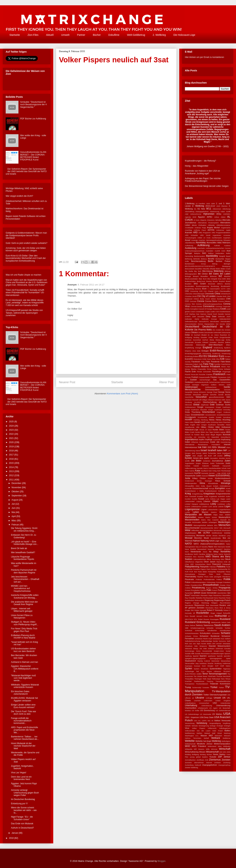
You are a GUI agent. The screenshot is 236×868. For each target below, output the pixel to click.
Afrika (219, 214)
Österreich (217, 564)
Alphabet (218, 220)
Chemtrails (209, 294)
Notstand (188, 557)
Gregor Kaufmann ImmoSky (219, 410)
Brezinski (212, 284)
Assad (188, 240)
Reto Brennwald (212, 605)
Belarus (204, 259)
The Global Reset (200, 676)
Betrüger (227, 264)
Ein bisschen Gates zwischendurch (20, 693)
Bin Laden (225, 274)
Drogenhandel (225, 337)
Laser (228, 499)
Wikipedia (189, 749)
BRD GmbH (200, 284)
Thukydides (189, 679)
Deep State (211, 316)
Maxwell (223, 520)
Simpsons (203, 646)
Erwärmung (226, 354)
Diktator (188, 332)
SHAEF (219, 644)
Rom (187, 616)
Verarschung (190, 723)
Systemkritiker (216, 669)
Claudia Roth (221, 296)
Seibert (228, 639)
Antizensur (220, 230)
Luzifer (187, 512)
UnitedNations (190, 703)
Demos (201, 324)
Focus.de (194, 374)
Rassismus (217, 595)
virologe (213, 726)
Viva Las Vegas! (19, 773)
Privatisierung (198, 588)
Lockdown (221, 504)
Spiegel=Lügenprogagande (195, 658)
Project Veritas (212, 588)
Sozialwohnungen (217, 653)
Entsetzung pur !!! (19, 804)
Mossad (189, 538)
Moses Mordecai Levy (221, 536)
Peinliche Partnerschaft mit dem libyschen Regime (24, 571)
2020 (12, 442)
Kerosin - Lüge (215, 473)
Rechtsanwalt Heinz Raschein (214, 598)
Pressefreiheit (211, 585)
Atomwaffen (212, 243)
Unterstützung (207, 706)
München (198, 538)
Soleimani (219, 649)
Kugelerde (213, 496)
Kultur (228, 496)
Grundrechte (202, 417)
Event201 (189, 359)
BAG (204, 253)
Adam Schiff (226, 212)
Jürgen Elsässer (202, 463)
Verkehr (188, 726)
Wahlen (199, 733)
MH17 (216, 528)
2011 (12, 480)
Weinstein (218, 736)
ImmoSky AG (191, 437)
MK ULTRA (204, 533)
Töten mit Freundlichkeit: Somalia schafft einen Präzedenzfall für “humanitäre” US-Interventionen (25, 293)
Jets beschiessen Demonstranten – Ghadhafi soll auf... (25, 579)
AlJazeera (211, 220)
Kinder (210, 478)
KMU (198, 486)
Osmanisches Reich (203, 564)
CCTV (223, 289)
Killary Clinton (199, 478)
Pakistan (213, 567)
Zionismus (215, 760)
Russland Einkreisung (197, 622)
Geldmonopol (191, 387)
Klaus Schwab (223, 481)
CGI (205, 291)
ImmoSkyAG (226, 437)
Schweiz (226, 633)
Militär (188, 530)
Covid (223, 309)
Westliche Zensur (205, 744)
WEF (211, 736)
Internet (227, 444)
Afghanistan (209, 214)
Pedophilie (221, 572)
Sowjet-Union (219, 651)
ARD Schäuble (191, 235)
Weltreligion (226, 741)
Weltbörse (227, 738)
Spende (220, 656)
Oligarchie (199, 562)
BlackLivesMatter (191, 279)
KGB (229, 473)
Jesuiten (222, 458)
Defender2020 (225, 319)
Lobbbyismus (204, 504)
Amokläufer (189, 228)
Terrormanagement (218, 674)
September (17, 496)
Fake (203, 362)
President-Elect (196, 585)
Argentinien (217, 235)
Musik (206, 538)
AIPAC (210, 217)
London (205, 507)
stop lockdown (201, 663)
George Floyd (212, 392)
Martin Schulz (211, 517)
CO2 (187, 301)
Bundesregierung (203, 286)
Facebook (196, 362)
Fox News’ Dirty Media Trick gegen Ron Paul (24, 630)
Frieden (214, 377)
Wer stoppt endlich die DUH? (19, 196)
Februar (16, 525)
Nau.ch (198, 547)
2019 (12, 447)
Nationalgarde (225, 541)
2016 (12, 459)
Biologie (188, 276)
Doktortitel (217, 332)
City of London (209, 296)
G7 (186, 380)
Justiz (228, 463)
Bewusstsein (190, 269)
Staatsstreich (190, 661)
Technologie (189, 671)
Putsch (215, 590)
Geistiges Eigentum (200, 385)
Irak (200, 447)
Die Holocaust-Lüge (184, 35)
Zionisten (226, 760)
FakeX (196, 364)
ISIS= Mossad (219, 447)
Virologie (220, 726)
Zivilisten (217, 763)
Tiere (223, 679)
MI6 (221, 528)
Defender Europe (209, 319)
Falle (201, 364)
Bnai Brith (222, 279)
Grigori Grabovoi (223, 412)
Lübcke (221, 507)
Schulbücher (212, 630)
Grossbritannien (198, 415)
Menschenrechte (207, 528)
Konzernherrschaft (200, 488)
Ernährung (216, 354)
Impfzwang (226, 439)
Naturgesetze (190, 547)
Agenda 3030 (191, 217)
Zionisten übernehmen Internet (198, 763)
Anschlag (188, 230)
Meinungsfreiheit (200, 525)
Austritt (217, 251)
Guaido (211, 417)
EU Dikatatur (211, 356)
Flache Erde (190, 371)
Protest (188, 590)
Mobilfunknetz (217, 533)
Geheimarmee (214, 382)
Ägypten (202, 217)
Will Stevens (199, 749)
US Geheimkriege (192, 714)
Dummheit (197, 340)
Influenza (195, 442)
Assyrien (202, 240)
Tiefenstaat (216, 679)
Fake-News (225, 362)
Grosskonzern (211, 415)
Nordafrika (225, 552)
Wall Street (217, 733)
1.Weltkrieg (190, 203)
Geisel (187, 385)
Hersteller (221, 425)
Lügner (204, 509)
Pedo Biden (202, 572)
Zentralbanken (190, 760)
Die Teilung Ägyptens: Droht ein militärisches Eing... (24, 529)
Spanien (203, 656)
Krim (187, 496)
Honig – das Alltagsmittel (197, 166)
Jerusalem (214, 458)
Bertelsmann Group (195, 264)
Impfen (202, 439)
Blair (200, 279)
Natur (228, 544)
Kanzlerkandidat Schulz (218, 468)
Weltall (206, 738)
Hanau (212, 420)
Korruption (220, 488)
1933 (208, 204)
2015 (12, 463)
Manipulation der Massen (198, 515)
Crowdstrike (200, 312)
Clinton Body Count (202, 299)
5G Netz (201, 209)
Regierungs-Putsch (222, 600)
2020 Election (222, 206)
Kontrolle (188, 488)
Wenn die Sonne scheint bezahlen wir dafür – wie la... (24, 810)
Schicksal (189, 630)
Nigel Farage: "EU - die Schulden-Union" (22, 818)
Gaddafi (193, 380)
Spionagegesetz (216, 658)
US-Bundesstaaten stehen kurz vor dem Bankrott (23, 650)
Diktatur (195, 332)
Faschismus (226, 364)
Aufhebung (189, 246)
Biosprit (196, 276)
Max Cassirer (213, 520)
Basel (228, 256)
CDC (228, 289)
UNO (215, 703)
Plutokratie (189, 579)
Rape (211, 595)
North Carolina (199, 554)
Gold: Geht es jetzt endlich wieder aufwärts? (27, 243)
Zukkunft (198, 765)
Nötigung (209, 554)
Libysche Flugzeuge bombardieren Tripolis (23, 558)
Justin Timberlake (217, 463)
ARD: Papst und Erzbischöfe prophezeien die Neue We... (24, 730)
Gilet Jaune (226, 400)
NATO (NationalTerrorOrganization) (209, 544)
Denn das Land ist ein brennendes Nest (21, 778)
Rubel (200, 619)
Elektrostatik (201, 345)
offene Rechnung (213, 559)
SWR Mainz (225, 666)
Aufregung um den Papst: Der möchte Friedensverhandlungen (203, 180)
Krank (228, 488)
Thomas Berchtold (223, 676)
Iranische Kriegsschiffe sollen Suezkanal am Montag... (25, 596)
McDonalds (196, 522)
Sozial (228, 651)
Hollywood (226, 427)
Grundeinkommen (224, 415)
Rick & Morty (225, 608)
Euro (221, 356)
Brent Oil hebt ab (19, 548)
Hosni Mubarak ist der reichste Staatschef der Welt (23, 746)
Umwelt (65, 35)
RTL (196, 619)
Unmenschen (204, 703)
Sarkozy (199, 625)
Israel (204, 450)
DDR (194, 317)
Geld (229, 385)
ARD (195, 232)
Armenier (227, 235)
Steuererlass (226, 661)
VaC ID (210, 721)
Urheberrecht (203, 708)
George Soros (224, 392)
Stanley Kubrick (204, 661)
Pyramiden (189, 593)
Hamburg (204, 420)
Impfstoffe (217, 440)
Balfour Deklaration (216, 253)
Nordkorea (189, 554)
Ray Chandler (190, 598)
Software (211, 649)
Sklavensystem (224, 646)
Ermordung (207, 354)
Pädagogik (226, 564)
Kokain (216, 486)
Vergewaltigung (215, 723)
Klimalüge (226, 483)
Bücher (97, 35)
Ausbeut (227, 246)
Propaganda (225, 588)
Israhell (212, 450)
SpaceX (227, 653)
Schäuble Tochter (223, 628)
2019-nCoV (210, 206)
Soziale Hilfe (190, 653)
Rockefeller (203, 613)
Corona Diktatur (224, 301)
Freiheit (195, 377)
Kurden (195, 499)
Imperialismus (191, 439)
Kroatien (200, 496)
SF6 (214, 644)
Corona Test (190, 304)
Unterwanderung (223, 705)
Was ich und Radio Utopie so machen (23, 275)
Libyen (215, 501)
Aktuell (50, 35)
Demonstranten (191, 324)
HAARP (189, 420)
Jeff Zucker (218, 456)
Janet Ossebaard (224, 453)
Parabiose (189, 569)
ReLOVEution (225, 603)
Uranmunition (191, 708)
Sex (191, 644)
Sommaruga (190, 651)
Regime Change (192, 603)
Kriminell (193, 496)
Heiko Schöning (212, 422)
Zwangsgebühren (210, 765)
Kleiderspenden (191, 483)
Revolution (209, 608)
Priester (223, 585)
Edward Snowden (210, 342)
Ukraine (200, 698)
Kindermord (189, 481)
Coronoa (219, 306)
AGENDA (227, 214)
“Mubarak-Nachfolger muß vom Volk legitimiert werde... (23, 678)
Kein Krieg (213, 471)
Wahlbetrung (190, 733)
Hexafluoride (190, 427)
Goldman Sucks (223, 405)
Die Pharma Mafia (203, 330)
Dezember (17, 483)
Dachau (192, 314)
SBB (187, 628)
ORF (192, 564)
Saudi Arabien (222, 625)
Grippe (187, 415)
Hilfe (198, 427)
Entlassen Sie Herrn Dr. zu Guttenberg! (24, 536)
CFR (201, 291)
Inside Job (215, 442)
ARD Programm (205, 233)
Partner (81, 35)
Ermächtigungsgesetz (193, 354)
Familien (217, 364)
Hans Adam (189, 422)
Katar (198, 471)
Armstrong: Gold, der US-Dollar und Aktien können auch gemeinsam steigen (26, 249)
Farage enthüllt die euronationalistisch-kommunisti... (21, 721)
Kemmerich (189, 473)
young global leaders (199, 757)
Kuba (206, 496)
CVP (187, 314)
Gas (215, 380)
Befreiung (189, 259)
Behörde (197, 259)
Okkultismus (190, 562)
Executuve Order (200, 359)
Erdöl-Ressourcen (220, 351)
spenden (227, 656)
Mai (14, 512)
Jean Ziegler (197, 456)
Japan (188, 456)
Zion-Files (33, 35)
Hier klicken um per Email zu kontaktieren (205, 57)
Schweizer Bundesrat (209, 636)
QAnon (197, 593)
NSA (195, 557)
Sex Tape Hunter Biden (202, 644)
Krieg (188, 493)
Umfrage (209, 698)
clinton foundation (218, 299)
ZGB (207, 760)
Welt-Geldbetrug (136, 35)
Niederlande (196, 552)
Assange (194, 240)
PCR (187, 572)
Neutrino (227, 549)
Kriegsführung (197, 494)
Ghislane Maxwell (192, 400)
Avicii (223, 251)
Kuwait (201, 499)
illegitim (219, 435)
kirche (199, 481)
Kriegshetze (209, 494)
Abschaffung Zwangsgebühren (197, 212)
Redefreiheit (190, 600)
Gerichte (213, 395)
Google (200, 407)
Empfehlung (189, 348)
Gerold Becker (224, 395)
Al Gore (197, 220)
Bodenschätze (190, 281)
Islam (228, 447)
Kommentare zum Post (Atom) (123, 394)
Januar (15, 833)
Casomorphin (215, 289)
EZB (222, 359)
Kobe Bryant (206, 486)
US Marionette (205, 714)
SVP (217, 666)
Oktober (16, 492)
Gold (212, 405)
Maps (215, 515)
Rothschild (221, 616)
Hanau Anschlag (223, 420)
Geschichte (189, 397)
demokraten (215, 321)
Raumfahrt (226, 595)
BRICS (220, 284)
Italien (220, 450)
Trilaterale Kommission (220, 684)
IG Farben (196, 435)
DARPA (188, 317)
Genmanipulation (212, 390)
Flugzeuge (226, 372)
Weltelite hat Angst (203, 741)
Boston (215, 281)
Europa (228, 356)
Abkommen (217, 209)
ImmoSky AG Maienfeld (208, 437)
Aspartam (227, 238)
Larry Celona (210, 499)
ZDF (220, 757)
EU (201, 356)
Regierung (209, 600)
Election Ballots (224, 342)
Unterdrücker (225, 703)
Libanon (207, 501)
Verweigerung (204, 726)
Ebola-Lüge (220, 340)
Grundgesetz (190, 417)
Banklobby (212, 256)
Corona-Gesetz (196, 306)
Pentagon (202, 574)
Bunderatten (190, 286)
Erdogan (205, 351)
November (17, 487)
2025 (12, 422)
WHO (187, 746)
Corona (201, 301)
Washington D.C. (192, 736)
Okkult (228, 559)
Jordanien (207, 461)
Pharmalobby (191, 577)
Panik (228, 567)
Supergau (189, 666)
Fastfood (188, 367)
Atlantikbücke (190, 243)
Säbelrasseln (216, 622)
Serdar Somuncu (219, 641)
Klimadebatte (213, 483)
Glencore (188, 405)
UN (224, 698)
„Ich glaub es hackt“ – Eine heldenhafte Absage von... (25, 543)
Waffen (227, 731)
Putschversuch (224, 590)
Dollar (187, 335)
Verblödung (202, 723)
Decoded (201, 317)
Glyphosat (205, 405)
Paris (208, 569)
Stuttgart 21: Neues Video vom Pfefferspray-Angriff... (25, 623)
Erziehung (189, 356)
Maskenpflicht (224, 517)
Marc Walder (225, 515)
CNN (228, 299)
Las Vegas (221, 499)
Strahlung (218, 663)
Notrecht (227, 554)
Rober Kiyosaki (200, 610)
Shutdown (189, 646)
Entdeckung (218, 348)
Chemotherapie (199, 294)
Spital (228, 658)
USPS (204, 721)
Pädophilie (204, 567)
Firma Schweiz (224, 369)
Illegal (213, 435)
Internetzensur (191, 447)
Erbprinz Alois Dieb (193, 351)
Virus (187, 728)
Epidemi (227, 348)
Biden (218, 269)
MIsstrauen (226, 530)
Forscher (202, 374)
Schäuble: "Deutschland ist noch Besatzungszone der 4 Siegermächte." (33, 105)
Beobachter (220, 259)
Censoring (194, 291)
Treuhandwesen (202, 684)
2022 (12, 434)
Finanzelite (202, 369)
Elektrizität (189, 345)
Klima (202, 483)
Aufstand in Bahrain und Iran (24, 662)
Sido (196, 646)
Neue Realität (190, 549)
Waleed (207, 733)
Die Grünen (226, 330)
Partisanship (223, 569)
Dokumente (226, 332)
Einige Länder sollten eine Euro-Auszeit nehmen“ (23, 706)
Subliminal (226, 663)
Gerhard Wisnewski (193, 395)
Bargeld (222, 256)
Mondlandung (190, 536)
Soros (198, 651)
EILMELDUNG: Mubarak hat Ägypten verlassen (24, 699)
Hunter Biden (218, 430)
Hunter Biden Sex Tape (204, 432)
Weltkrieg (216, 741)
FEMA (223, 367)
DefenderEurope (191, 321)
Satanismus (208, 625)
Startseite (15, 35)
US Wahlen (217, 714)
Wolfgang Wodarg (199, 754)
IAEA (228, 432)
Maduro (214, 512)
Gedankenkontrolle (201, 382)
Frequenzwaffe (204, 377)
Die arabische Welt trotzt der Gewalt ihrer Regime (24, 603)
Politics (219, 579)
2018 (12, 451)
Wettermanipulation (222, 744)
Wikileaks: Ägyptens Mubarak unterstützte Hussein (25, 686)
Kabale (196, 466)
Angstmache (226, 228)
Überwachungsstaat (218, 695)
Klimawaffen (190, 486)
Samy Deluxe (190, 625)
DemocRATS (204, 321)
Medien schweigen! (210, 522)
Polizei (188, 582)
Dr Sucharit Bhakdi (199, 335)
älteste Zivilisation (199, 225)
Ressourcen (200, 605)
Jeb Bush (208, 456)
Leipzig (199, 501)
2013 (12, 471)
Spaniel (196, 656)
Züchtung (227, 763)
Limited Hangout (191, 504)
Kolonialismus (225, 486)
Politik (227, 579)
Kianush (205, 476)
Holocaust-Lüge (192, 430)
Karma (192, 471)
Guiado (219, 417)
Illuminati (227, 435)
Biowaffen (204, 276)
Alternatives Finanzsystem (208, 223)
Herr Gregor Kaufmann (206, 425)
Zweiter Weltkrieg (191, 768)
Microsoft (227, 528)
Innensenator (204, 442)
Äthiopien (227, 240)
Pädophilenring (192, 567)
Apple (228, 230)
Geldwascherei (211, 387)
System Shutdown (201, 669)
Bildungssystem (191, 274)
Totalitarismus (199, 681)
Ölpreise (219, 562)
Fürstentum (222, 377)
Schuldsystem (225, 630)
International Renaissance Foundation (202, 445)
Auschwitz (201, 248)
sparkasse (212, 656)
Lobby (213, 504)
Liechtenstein (225, 501)
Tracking (210, 681)
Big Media (189, 271)
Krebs (228, 491)
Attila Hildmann (224, 243)
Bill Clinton (203, 274)
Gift (200, 400)
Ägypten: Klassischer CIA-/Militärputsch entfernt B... (25, 669)
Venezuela (226, 721)
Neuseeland (202, 549)
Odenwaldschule (200, 559)
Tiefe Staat (207, 679)
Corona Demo (211, 301)
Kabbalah (216, 466)
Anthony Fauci (200, 230)
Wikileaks (227, 746)
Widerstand (212, 746)
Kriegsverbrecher (223, 494)
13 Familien (200, 204)
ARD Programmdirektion (221, 233)
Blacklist (227, 276)
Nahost (196, 541)
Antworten (73, 320)
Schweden (216, 633)
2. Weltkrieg (159, 35)
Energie (198, 348)
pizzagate (218, 577)
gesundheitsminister (217, 397)
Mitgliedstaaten (191, 533)
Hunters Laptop (219, 432)
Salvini (224, 622)
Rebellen (199, 598)
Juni (14, 508)
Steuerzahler (190, 663)
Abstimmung (215, 212)
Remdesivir (189, 605)
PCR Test (193, 572)
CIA (199, 296)
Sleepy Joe (198, 649)
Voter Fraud (217, 731)
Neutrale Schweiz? (215, 549)
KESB (224, 473)
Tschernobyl (197, 687)
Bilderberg (219, 271)
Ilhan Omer (205, 435)
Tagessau (227, 669)
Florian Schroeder (204, 372)
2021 (12, 438)
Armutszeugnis (190, 238)
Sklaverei (188, 649)
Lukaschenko (213, 510)
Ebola (212, 340)
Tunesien (206, 687)
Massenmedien (192, 520)
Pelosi (228, 572)
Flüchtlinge (217, 371)
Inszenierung (225, 442)
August (15, 500)
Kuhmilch (221, 496)
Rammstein (196, 595)
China (217, 294)
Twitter (206, 695)
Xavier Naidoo (219, 754)
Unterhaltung (191, 705)
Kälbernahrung (190, 468)
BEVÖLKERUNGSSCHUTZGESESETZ (200, 266)
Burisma (198, 289)
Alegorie (203, 220)
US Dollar (195, 710)
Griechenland (208, 412)
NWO (208, 557)
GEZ (228, 397)
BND (229, 279)
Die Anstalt (217, 330)
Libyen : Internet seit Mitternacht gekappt (22, 610)
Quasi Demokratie (209, 593)
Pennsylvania (190, 574)
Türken (221, 687)
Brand (228, 281)
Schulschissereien (192, 633)
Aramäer (189, 232)
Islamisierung (190, 451)
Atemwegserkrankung (214, 240)
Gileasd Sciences (215, 400)
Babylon (197, 253)
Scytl (210, 639)
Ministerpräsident (206, 530)
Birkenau (213, 276)
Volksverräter (190, 731)
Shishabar (227, 644)
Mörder (209, 536)
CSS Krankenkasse (223, 312)
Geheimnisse (225, 382)
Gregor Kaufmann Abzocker (196, 410)
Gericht (205, 395)
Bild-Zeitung (207, 271)
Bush (204, 289)
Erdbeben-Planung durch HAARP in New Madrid (23, 637)
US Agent (213, 708)
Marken (201, 517)
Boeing (209, 281)
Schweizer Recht (201, 639)
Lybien (196, 512)
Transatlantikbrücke (223, 681)
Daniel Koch (212, 314)
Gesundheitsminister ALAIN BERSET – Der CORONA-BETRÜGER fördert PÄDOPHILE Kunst (33, 156)
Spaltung (188, 656)
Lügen (227, 506)
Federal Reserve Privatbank (206, 367)
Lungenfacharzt (224, 510)
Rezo (216, 608)
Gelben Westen (218, 385)
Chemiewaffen (225, 291)
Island (198, 451)
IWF (225, 450)
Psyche (203, 590)
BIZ (220, 276)
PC (229, 569)
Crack (193, 312)
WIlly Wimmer (212, 749)
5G (195, 209)
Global (196, 405)
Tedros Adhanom (214, 671)
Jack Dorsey (197, 453)
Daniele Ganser (224, 314)
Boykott (222, 281)
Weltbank (216, 738)
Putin (209, 590)
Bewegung (226, 266)
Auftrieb (217, 246)
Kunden (188, 499)
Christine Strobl (191, 296)
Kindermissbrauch (223, 478)
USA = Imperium (192, 717)
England (207, 347)
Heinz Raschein (224, 422)
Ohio (222, 559)
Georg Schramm (200, 392)
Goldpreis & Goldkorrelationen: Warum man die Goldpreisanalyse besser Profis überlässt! (26, 235)
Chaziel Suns (213, 291)
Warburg (227, 733)
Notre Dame (218, 554)
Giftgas (205, 400)
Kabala (188, 466)
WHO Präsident (199, 746)
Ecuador (198, 342)
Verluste (195, 726)
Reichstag (205, 603)
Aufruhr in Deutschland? (22, 828)
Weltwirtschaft (190, 744)
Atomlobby (201, 243)
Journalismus (218, 461)
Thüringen (198, 679)
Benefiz (211, 259)
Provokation (195, 590)
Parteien (214, 569)
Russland (225, 619)
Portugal (219, 582)
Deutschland (192, 327)
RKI (192, 610)
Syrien (189, 668)
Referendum (199, 600)
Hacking (197, 420)
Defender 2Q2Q (192, 319)
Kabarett (205, 466)
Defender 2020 (224, 317)
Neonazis (221, 547)
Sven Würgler (208, 666)
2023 (12, 430)
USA (227, 714)
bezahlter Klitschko (202, 269)
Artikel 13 (201, 238)
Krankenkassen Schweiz (215, 491)
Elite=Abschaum (216, 345)
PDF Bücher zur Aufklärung (33, 119)
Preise (187, 585)
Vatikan (217, 721)
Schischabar (200, 630)
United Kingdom (223, 701)
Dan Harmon (201, 314)
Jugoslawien (190, 463)
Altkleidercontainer (223, 225)
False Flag (208, 364)
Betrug (215, 264)
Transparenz (190, 684)
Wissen (202, 752)
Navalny (205, 547)
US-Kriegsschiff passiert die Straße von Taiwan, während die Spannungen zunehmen (24, 313)
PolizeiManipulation (199, 582)
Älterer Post (166, 382)
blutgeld (214, 279)
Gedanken (189, 382)
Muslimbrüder (216, 538)
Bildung (227, 271)
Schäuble (210, 628)
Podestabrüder (209, 579)
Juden (227, 461)
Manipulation (225, 512)
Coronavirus (209, 306)
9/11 (209, 209)
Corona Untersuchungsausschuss (209, 304)
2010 (12, 838)
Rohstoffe (227, 613)
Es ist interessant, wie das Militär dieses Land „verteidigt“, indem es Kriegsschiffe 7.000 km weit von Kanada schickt (25, 303)
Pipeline (200, 577)
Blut (209, 279)
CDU (187, 291)
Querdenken (222, 593)
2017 (12, 455)
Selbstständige (206, 641)
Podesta (199, 579)
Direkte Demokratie (206, 332)
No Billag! (214, 552)
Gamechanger (205, 380)
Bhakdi (213, 269)
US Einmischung (207, 710)
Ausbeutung (191, 248)
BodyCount (201, 281)
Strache (211, 663)
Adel (187, 214)
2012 (12, 475)
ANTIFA (211, 230)
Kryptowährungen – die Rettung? (200, 161)
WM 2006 (227, 752)
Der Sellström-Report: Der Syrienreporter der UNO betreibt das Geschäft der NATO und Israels (26, 171)
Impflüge (209, 439)
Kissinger (208, 481)
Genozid (227, 390)
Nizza (205, 552)
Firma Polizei (212, 369)
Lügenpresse (192, 509)
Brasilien (188, 284)
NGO (187, 552)
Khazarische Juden (193, 476)
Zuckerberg (189, 765)
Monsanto (201, 535)
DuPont (205, 340)
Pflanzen (227, 574)
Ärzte (208, 238)
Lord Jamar (213, 507)
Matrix (203, 520)
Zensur (227, 757)
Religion (214, 603)
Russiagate (215, 619)
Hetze (228, 425)
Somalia (227, 649)
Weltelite (190, 741)
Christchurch (226, 294)
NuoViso (201, 557)
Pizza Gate (209, 577)
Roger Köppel (216, 613)
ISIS (209, 447)
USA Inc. (197, 721)
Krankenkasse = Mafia (194, 491)
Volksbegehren (225, 728)
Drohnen (188, 340)
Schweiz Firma (191, 636)
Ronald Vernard (196, 616)
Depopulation (209, 324)
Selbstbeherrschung (192, 641)
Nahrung (205, 541)
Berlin (211, 261)
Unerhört (197, 701)
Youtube (213, 757)
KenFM (197, 473)
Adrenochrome (196, 214)
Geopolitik (189, 392)
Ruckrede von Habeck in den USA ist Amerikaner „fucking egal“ (202, 172)
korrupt (212, 488)
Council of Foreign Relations (209, 309)
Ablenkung (226, 209)
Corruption (194, 309)
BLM (205, 279)
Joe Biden (196, 461)
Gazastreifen (225, 380)
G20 (229, 377)
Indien (187, 442)
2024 (12, 426)
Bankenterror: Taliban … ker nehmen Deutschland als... (25, 738)
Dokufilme (114, 35)
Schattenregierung (197, 628)
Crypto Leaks (210, 312)
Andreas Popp (200, 228)
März (14, 521)
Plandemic (226, 577)
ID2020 (188, 435)
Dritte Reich (213, 337)
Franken (209, 374)
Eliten (228, 345)
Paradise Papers (200, 569)
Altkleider (211, 225)
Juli (13, 504)
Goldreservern (190, 407)
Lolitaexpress (196, 507)
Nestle (228, 547)
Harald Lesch (200, 422)
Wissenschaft (212, 752)
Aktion (223, 217)
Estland (196, 356)
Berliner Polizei (223, 261)
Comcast (193, 301)
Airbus (217, 217)
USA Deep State (206, 717)
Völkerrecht (212, 728)
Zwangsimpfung (224, 765)
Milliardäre (195, 530)
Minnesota (217, 530)
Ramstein (204, 595)
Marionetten (190, 517)
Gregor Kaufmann (223, 407)
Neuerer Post (67, 382)
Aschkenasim (217, 238)
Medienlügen (224, 522)
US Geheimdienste (223, 710)
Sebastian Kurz (218, 639)
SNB (205, 649)
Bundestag (215, 286)
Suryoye (197, 666)
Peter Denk (215, 574)
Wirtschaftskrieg (192, 752)
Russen (206, 619)
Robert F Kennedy (215, 610)
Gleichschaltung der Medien (217, 402)
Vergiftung (227, 723)
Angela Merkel (213, 228)
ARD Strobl (205, 235)
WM (221, 752)
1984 (213, 204)
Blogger (161, 861)
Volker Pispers (199, 728)
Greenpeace (210, 407)
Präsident (227, 582)
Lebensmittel (190, 501)
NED (215, 547)
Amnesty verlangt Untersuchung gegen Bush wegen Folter (25, 793)
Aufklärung (203, 245)
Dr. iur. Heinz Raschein (217, 335)
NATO (188, 544)
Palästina (221, 567)
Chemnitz (189, 294)
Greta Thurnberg (193, 412)
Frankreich (219, 374)
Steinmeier (215, 661)
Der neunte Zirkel (223, 324)
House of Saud (205, 430)
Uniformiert (208, 701)
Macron (205, 512)
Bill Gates (214, 274)
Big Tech (198, 271)
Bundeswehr (226, 286)
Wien (220, 746)
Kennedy (205, 473)
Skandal (212, 646)
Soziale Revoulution (202, 653)
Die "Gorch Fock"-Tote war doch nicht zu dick (24, 713)
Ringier (188, 610)
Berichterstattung (198, 261)
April (14, 516)
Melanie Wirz (212, 525)
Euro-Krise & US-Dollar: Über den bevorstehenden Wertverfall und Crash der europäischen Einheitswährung (26, 258)
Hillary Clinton (207, 427)
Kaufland (204, 471)
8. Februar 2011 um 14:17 (91, 285)
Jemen (196, 458)
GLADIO (197, 402)
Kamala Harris (202, 468)
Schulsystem (205, 633)
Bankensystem (200, 256)
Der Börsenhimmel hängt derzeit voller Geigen (207, 186)
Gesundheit (201, 397)
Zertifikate (200, 760)
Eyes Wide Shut (213, 359)
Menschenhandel (192, 528)
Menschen (224, 525)
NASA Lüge (214, 541)
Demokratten (225, 321)
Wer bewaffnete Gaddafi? (23, 552)
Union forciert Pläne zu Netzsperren (22, 617)
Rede (228, 598)
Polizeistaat (211, 582)
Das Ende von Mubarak (22, 824)
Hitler (218, 427)
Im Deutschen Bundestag (23, 799)
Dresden (204, 337)
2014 (12, 467)
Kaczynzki (227, 466)
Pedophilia (212, 572)
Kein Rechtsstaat (224, 471)
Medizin (189, 525)
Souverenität (207, 651)
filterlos (194, 369)
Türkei (214, 687)
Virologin (227, 726)
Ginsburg (188, 402)
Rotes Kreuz (209, 616)
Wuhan (209, 754)
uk (193, 698)
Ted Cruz (200, 671)
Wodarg (188, 754)
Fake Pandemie (213, 362)
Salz (229, 622)
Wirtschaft (225, 749)
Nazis (211, 547)
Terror (205, 674)
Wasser (204, 736)
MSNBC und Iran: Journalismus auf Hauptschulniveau (21, 588)
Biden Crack (226, 269)
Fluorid (187, 374)
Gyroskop (227, 417)
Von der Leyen (203, 731)
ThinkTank (212, 676)
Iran (205, 447)
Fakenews (189, 364)
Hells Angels (190, 425)
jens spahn (204, 458)
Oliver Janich (209, 562)
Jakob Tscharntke (209, 453)
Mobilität (227, 533)
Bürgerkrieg (189, 289)
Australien (209, 251)
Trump (188, 687)
